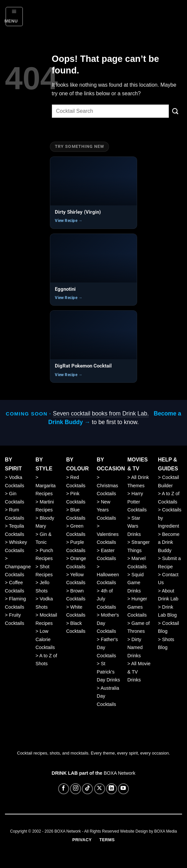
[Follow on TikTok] (87, 789)
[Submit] (175, 111)
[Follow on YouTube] (123, 789)
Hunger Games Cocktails (137, 607)
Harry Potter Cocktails (137, 502)
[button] (14, 17)
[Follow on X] (100, 789)
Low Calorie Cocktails (45, 639)
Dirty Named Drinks (135, 648)
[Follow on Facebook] (64, 789)
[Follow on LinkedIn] (112, 789)
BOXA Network (120, 773)
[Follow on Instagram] (75, 789)
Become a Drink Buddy (169, 542)
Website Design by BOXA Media (149, 831)
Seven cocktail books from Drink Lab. (101, 413)
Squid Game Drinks (135, 583)
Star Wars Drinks (134, 526)
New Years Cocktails (106, 510)
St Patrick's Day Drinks (108, 672)
